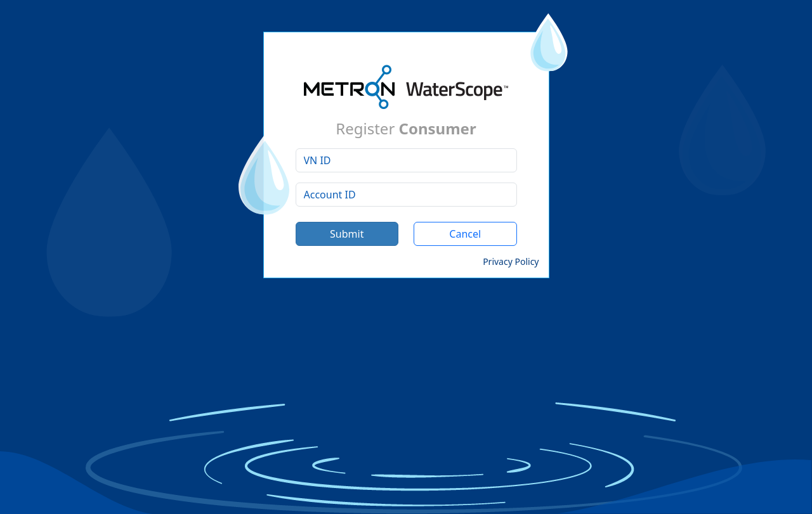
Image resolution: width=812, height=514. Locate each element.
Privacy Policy (511, 261)
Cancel (465, 234)
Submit (347, 234)
